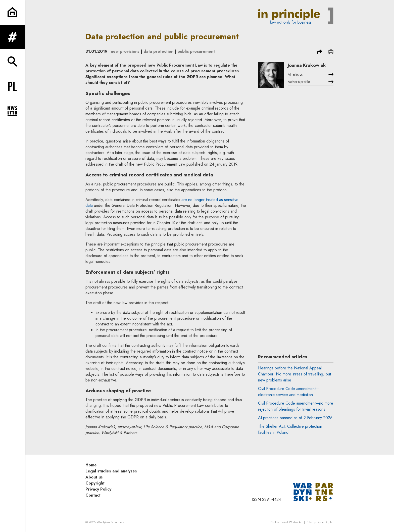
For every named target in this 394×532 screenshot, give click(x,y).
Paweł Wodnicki (291, 522)
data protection (158, 51)
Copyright (95, 483)
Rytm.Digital (325, 522)
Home (91, 465)
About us (94, 477)
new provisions (125, 51)
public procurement (196, 51)
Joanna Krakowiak (307, 65)
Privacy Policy (98, 489)
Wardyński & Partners (110, 522)
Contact (93, 495)
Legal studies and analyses (111, 471)
